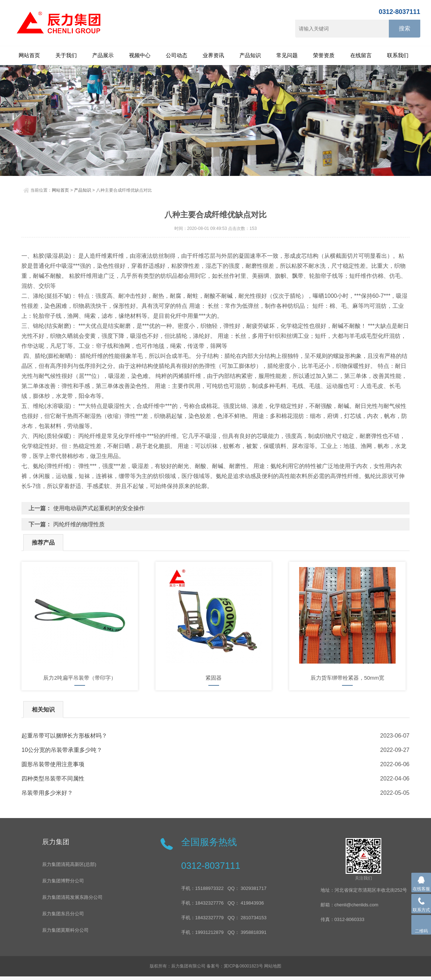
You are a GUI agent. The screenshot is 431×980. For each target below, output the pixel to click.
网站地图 (273, 966)
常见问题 (287, 55)
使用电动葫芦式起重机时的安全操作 (99, 508)
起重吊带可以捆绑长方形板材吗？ (64, 736)
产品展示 (103, 55)
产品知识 (250, 55)
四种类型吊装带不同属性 (53, 779)
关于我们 (66, 55)
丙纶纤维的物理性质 (79, 524)
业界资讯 (213, 55)
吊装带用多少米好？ (47, 793)
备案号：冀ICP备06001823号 (235, 966)
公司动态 (177, 55)
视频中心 (140, 55)
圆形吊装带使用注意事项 (53, 764)
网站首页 (29, 55)
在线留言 (361, 55)
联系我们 (398, 55)
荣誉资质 (324, 55)
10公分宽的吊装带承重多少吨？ (62, 750)
